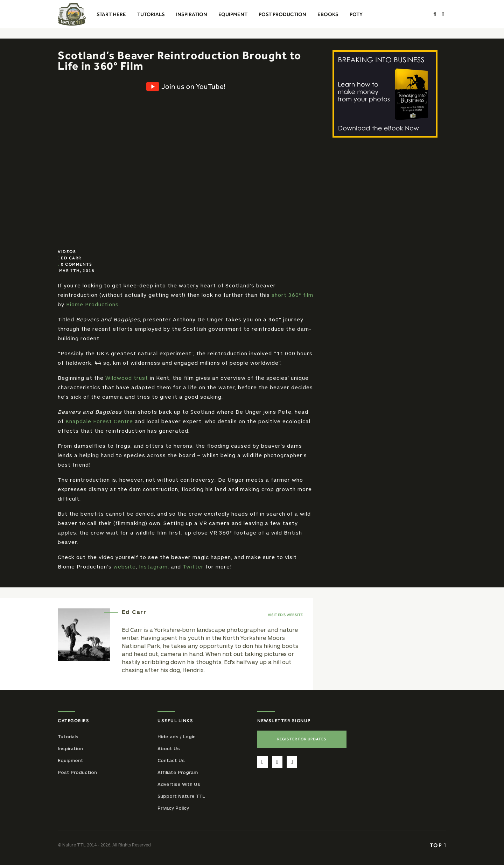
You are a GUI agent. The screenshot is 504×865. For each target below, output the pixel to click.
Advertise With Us (179, 784)
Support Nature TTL (181, 796)
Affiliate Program (178, 772)
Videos (67, 252)
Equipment (71, 760)
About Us (169, 748)
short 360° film (292, 295)
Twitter (193, 566)
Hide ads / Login (177, 737)
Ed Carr (71, 258)
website (125, 566)
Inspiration (70, 748)
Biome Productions (92, 304)
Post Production (77, 772)
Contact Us (171, 760)
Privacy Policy (173, 808)
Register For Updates (302, 739)
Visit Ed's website (285, 615)
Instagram (153, 566)
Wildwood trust (127, 378)
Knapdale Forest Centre (99, 421)
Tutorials (68, 737)
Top (438, 845)
